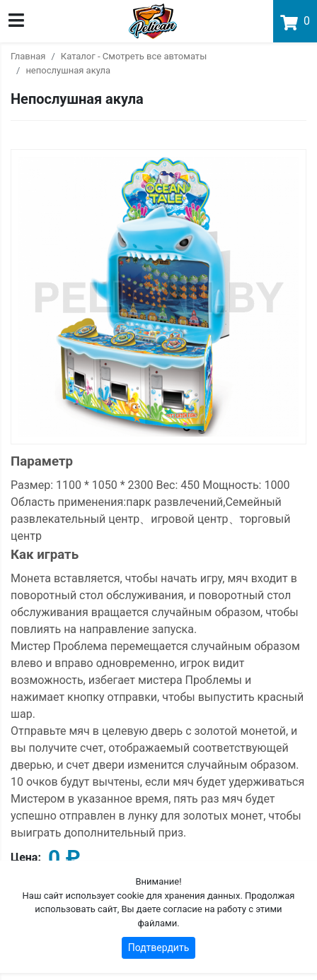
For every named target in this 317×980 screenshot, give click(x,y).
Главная (28, 56)
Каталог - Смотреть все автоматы (134, 56)
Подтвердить (159, 947)
